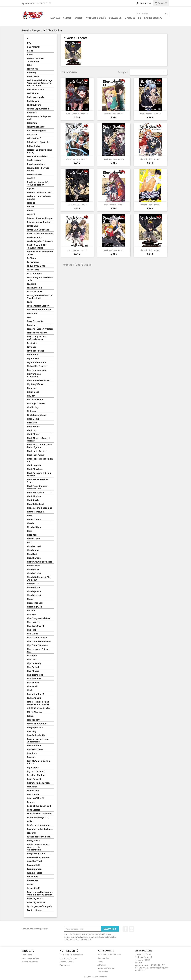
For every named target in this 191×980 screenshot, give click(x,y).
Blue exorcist (33, 622)
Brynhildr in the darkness (40, 829)
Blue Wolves (33, 683)
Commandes (103, 958)
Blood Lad (32, 554)
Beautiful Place (35, 292)
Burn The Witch (34, 861)
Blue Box (31, 614)
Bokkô (30, 716)
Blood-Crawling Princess (39, 562)
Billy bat (31, 396)
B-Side (30, 51)
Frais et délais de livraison (71, 955)
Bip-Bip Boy (33, 407)
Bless (29, 531)
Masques (130, 18)
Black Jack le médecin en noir (40, 460)
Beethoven (32, 314)
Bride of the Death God (39, 806)
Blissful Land (33, 539)
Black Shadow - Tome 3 (77, 250)
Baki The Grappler (36, 131)
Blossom (31, 611)
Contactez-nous (67, 962)
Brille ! (30, 821)
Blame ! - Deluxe (35, 512)
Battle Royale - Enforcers (40, 241)
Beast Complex (34, 274)
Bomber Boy (33, 720)
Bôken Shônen (34, 712)
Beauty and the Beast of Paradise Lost (39, 297)
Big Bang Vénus (35, 384)
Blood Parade (34, 558)
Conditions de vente (69, 958)
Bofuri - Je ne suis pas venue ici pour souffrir (38, 703)
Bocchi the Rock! (35, 694)
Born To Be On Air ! (36, 735)
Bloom (30, 599)
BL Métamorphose (36, 415)
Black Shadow (34, 496)
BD (140, 18)
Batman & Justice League (40, 218)
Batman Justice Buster (38, 222)
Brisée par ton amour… (39, 825)
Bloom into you (35, 603)
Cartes (78, 18)
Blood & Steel (34, 546)
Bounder (31, 757)
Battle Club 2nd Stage (38, 230)
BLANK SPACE (34, 519)
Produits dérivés (96, 18)
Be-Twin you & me (36, 266)
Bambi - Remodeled (37, 156)
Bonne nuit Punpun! (37, 724)
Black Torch (33, 500)
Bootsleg (31, 731)
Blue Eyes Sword (35, 626)
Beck (29, 302)
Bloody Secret (34, 595)
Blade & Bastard (35, 504)
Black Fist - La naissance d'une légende (39, 446)
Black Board (33, 419)
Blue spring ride (35, 675)
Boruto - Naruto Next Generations (38, 740)
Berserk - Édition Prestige (40, 329)
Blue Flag (31, 630)
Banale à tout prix (36, 164)
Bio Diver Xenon (35, 400)
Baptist (30, 189)
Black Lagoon (34, 465)
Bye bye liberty (34, 910)
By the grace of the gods (39, 906)
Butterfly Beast (35, 899)
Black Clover (33, 434)
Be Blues (31, 258)
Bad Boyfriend (34, 105)
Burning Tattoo (34, 873)
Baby (29, 65)
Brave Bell (32, 787)
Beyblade (32, 347)
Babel (30, 55)
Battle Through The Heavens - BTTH (37, 246)
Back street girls (35, 97)
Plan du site (65, 965)
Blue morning (34, 663)
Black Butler (33, 427)
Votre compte (106, 951)
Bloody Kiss (33, 584)
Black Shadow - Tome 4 (150, 205)
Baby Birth (32, 69)
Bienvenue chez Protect (39, 380)
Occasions (115, 18)
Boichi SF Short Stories (38, 708)
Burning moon (34, 869)
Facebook (126, 929)
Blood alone (33, 550)
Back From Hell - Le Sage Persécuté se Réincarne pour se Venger (40, 83)
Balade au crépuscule (38, 142)
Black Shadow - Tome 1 (150, 250)
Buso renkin (33, 881)
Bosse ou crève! (35, 749)
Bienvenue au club (36, 370)
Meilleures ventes (30, 962)
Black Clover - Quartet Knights (38, 439)
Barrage (31, 203)
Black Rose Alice (35, 493)
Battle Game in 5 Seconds (40, 234)
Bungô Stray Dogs (36, 854)
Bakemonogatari (36, 127)
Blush (29, 690)
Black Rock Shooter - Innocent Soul (37, 487)
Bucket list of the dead (38, 837)
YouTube (131, 929)
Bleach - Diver (34, 527)
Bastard (31, 214)
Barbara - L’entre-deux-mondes (39, 198)
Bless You (32, 535)
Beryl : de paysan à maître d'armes (36, 338)
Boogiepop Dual (35, 728)
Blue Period (33, 667)
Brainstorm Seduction (38, 783)
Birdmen (31, 411)
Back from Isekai (35, 90)
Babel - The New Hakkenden (35, 60)
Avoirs (100, 961)
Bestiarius (32, 343)
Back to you (33, 101)
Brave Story (33, 791)
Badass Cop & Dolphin (38, 109)
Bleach (30, 523)
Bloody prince (34, 591)
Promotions (27, 955)
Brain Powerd (34, 779)
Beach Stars (33, 270)
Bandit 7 (31, 178)
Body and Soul (34, 698)
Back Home (33, 93)
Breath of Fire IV (35, 798)
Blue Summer (34, 679)
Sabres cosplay (153, 18)
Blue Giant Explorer (37, 638)
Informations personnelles (109, 954)
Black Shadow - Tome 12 (150, 114)
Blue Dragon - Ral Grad (39, 618)
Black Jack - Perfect (37, 451)
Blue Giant (32, 634)
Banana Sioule (34, 174)
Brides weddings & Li (38, 818)
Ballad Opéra (33, 146)
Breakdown (33, 794)
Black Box (32, 423)
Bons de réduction (106, 968)
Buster (30, 884)
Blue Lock (32, 659)
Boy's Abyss (33, 767)
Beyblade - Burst (35, 351)
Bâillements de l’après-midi (39, 118)
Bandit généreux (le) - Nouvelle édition (38, 183)
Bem (29, 317)
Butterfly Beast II (36, 902)
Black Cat (32, 430)
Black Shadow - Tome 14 (77, 114)
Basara (30, 207)
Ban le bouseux (35, 160)
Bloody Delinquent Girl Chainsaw (39, 579)
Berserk (31, 325)
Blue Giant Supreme (37, 645)
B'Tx (29, 43)
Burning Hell (33, 865)
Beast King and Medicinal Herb (40, 279)
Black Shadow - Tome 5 (114, 205)
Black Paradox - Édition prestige (39, 474)
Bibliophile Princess (37, 366)
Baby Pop (31, 73)
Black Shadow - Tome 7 (150, 159)
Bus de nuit (32, 877)
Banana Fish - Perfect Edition (38, 169)
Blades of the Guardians (39, 508)
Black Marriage (35, 469)
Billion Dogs (33, 392)
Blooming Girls (34, 607)
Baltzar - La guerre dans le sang (39, 151)
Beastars (31, 284)
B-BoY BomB (33, 47)
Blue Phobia (33, 671)
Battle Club (32, 226)
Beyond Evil (33, 358)
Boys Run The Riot (36, 775)
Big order (31, 388)
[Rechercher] (152, 13)
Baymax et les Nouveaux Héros (40, 253)
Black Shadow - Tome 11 (77, 159)
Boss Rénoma (34, 746)
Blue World (32, 686)
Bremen (31, 802)
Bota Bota (32, 753)
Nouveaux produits (30, 958)
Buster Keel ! (33, 888)
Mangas (55, 18)
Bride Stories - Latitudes (39, 814)
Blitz (29, 543)
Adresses (102, 965)
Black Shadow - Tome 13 (114, 114)
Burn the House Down (38, 857)
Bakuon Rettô (34, 138)
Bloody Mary (33, 588)
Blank (30, 516)
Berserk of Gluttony (37, 333)
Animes (67, 18)
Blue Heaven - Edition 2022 (38, 650)
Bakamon (32, 123)
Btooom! (31, 833)
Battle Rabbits (34, 237)
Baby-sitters (33, 77)
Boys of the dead (35, 771)
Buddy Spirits (33, 841)
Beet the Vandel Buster (39, 310)
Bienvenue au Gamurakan (34, 375)
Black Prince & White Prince (37, 481)
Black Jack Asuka (35, 455)
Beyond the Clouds (36, 362)
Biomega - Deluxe (36, 403)
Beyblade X (32, 355)
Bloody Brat (33, 569)
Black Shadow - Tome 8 (114, 159)
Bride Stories (33, 810)
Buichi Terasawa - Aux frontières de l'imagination (38, 847)
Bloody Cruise (34, 573)
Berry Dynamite (35, 321)
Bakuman (32, 134)
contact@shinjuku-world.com (152, 969)
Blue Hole (32, 656)
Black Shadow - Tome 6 (77, 205)
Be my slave (33, 262)
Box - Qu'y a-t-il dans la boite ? (39, 762)
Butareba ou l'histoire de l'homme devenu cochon (40, 893)
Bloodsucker (33, 566)
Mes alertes (103, 972)
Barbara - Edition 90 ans (39, 192)
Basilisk (31, 211)
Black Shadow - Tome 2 (114, 250)
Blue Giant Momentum (39, 641)
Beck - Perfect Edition (38, 306)
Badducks (32, 113)
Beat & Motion (34, 288)
